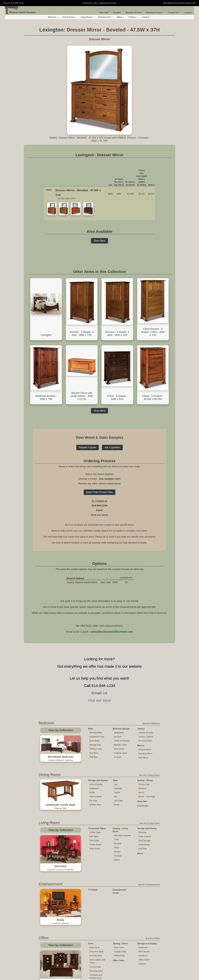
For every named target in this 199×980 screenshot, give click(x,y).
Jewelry (141, 729)
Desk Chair (119, 911)
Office (120, 17)
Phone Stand (95, 845)
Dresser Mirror (145, 750)
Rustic (117, 805)
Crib (115, 960)
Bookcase (143, 911)
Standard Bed (96, 733)
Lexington (51, 30)
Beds (91, 729)
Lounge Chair (120, 915)
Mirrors (141, 746)
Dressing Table (145, 741)
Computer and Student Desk (96, 940)
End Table (94, 836)
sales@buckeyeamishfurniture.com (111, 632)
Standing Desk (96, 934)
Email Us (100, 693)
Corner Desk (95, 930)
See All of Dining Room (149, 775)
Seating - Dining (145, 780)
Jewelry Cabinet (146, 737)
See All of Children (151, 955)
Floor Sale (104, 13)
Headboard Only (97, 737)
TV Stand (93, 879)
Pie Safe (93, 801)
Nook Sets (142, 801)
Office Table (118, 924)
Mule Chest (119, 749)
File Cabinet (144, 915)
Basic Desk (95, 911)
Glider (117, 848)
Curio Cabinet (145, 836)
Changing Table (120, 964)
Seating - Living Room (120, 830)
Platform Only (96, 749)
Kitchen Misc (95, 805)
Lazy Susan (143, 806)
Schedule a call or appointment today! (99, 3)
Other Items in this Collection (100, 272)
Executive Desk (96, 915)
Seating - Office (120, 907)
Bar (116, 797)
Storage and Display (98, 780)
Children (133, 17)
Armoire (118, 757)
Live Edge (118, 801)
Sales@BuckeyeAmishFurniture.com (179, 3)
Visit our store (99, 515)
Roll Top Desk (96, 919)
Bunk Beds (94, 741)
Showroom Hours (155, 13)
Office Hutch (144, 923)
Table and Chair (96, 960)
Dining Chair (144, 784)
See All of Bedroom (151, 723)
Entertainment (105, 17)
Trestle (117, 793)
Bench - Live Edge (147, 797)
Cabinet (142, 927)
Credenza (143, 919)
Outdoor (147, 17)
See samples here (110, 479)
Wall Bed (93, 757)
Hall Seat (143, 849)
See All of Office (153, 901)
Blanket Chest (120, 745)
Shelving (142, 832)
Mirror (140, 853)
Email (99, 510)
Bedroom (53, 17)
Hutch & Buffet (96, 784)
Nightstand (119, 733)
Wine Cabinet (96, 797)
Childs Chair (95, 968)
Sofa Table (94, 841)
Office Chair (119, 919)
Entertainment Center (120, 880)
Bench (141, 793)
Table (115, 780)
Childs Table (95, 964)
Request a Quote (88, 447)
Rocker (117, 852)
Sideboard (94, 788)
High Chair (94, 976)
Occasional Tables (97, 828)
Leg (116, 784)
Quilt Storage (144, 841)
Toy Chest (118, 969)
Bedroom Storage (121, 729)
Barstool (142, 788)
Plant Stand (95, 849)
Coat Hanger (144, 845)
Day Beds (94, 753)
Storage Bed (95, 745)
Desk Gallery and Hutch (97, 924)
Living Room (87, 17)
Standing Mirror (145, 754)
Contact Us (174, 13)
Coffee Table (95, 832)
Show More (99, 241)
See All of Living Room (150, 823)
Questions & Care (133, 13)
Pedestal (118, 788)
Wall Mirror (143, 758)
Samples (117, 13)
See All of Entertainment (149, 874)
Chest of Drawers (122, 741)
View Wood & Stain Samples (99, 437)
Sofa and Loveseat (122, 835)
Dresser (118, 737)
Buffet (92, 793)
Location (188, 13)
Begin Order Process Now (99, 492)
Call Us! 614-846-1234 (13, 3)
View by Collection (61, 730)
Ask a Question (112, 447)
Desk (91, 907)
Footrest (118, 856)
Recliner (118, 844)
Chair (116, 840)
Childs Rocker (96, 972)
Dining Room (69, 17)
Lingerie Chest (121, 753)
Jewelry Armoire (146, 733)
